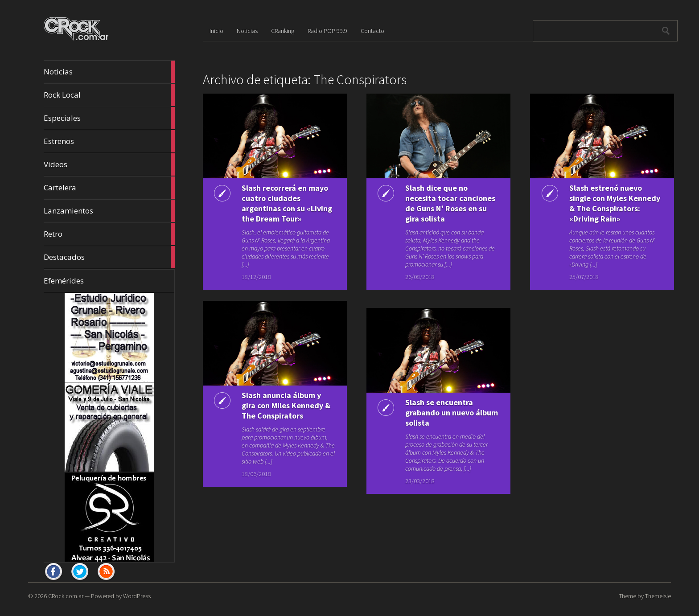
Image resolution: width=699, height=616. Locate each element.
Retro (109, 234)
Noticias (109, 72)
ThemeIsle (658, 596)
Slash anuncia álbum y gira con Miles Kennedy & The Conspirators (286, 405)
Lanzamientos (109, 211)
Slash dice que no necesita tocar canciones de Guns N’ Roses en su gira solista (450, 203)
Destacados (109, 257)
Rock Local (109, 95)
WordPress (137, 596)
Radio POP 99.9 (327, 31)
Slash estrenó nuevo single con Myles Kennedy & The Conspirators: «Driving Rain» (615, 203)
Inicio (216, 31)
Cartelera (109, 188)
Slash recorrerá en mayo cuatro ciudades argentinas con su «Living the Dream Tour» (287, 203)
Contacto (372, 31)
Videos (109, 164)
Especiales (109, 118)
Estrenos (109, 141)
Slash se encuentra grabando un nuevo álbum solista (452, 413)
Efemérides (64, 281)
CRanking (283, 31)
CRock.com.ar (66, 596)
